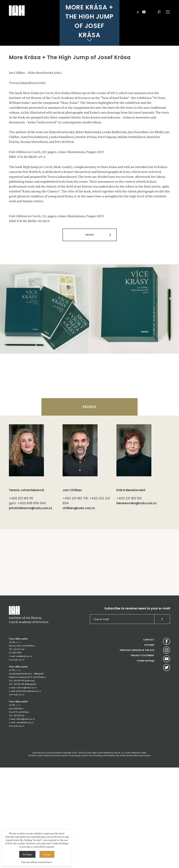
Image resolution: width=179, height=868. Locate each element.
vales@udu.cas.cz (25, 823)
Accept (47, 854)
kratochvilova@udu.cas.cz (29, 791)
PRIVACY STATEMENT (143, 756)
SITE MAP (149, 745)
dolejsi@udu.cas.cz (26, 819)
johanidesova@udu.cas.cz (31, 608)
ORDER (89, 335)
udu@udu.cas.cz (24, 757)
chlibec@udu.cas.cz (79, 608)
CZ (138, 12)
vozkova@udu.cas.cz (26, 788)
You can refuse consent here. (37, 862)
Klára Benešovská (131, 591)
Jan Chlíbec (72, 591)
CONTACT (149, 740)
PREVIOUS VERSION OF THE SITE (137, 751)
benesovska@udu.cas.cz (137, 604)
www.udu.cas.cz (17, 760)
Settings (27, 854)
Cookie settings (146, 761)
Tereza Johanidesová (26, 591)
